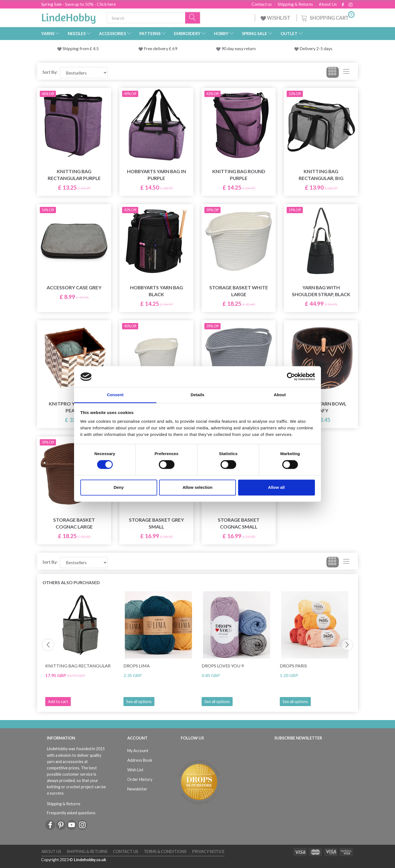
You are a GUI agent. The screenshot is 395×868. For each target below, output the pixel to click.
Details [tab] (198, 395)
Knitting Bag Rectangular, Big (321, 175)
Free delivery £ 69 (160, 48)
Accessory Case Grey (74, 288)
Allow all (276, 487)
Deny (119, 487)
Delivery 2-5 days (316, 48)
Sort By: (50, 72)
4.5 (95, 48)
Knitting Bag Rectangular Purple (74, 175)
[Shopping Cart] (327, 17)
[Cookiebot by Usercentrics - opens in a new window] (291, 377)
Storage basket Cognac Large (74, 523)
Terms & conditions (165, 851)
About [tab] (280, 395)
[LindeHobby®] (69, 17)
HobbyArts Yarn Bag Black (156, 291)
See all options (139, 702)
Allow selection (197, 487)
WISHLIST (276, 18)
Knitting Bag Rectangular (78, 666)
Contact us (262, 4)
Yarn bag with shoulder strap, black (321, 291)
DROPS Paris (293, 666)
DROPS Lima (137, 666)
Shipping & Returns (295, 4)
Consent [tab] (115, 395)
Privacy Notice (208, 851)
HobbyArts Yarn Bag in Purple (156, 175)
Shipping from (76, 48)
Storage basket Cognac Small (239, 523)
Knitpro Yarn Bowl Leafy (321, 407)
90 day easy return (239, 48)
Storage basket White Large (239, 291)
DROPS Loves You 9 (223, 666)
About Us (328, 4)
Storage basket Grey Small (156, 523)
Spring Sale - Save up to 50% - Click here (78, 4)
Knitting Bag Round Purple (239, 175)
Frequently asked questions (71, 813)
